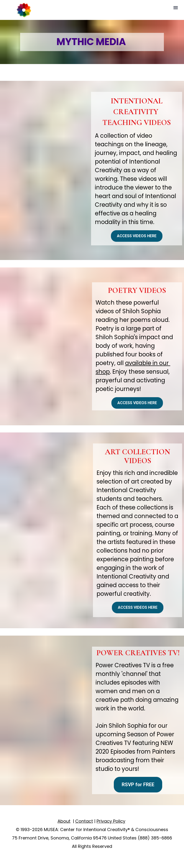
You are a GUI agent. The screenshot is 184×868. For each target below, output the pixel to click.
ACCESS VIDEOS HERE (137, 236)
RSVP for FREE (138, 785)
